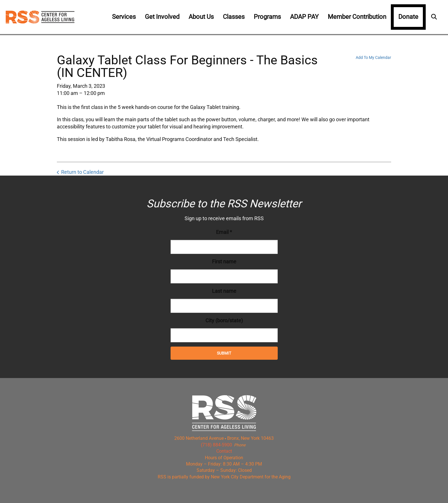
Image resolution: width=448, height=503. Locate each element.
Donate (408, 17)
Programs (267, 17)
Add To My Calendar (373, 57)
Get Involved (162, 17)
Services (124, 17)
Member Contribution (357, 17)
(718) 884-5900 (216, 445)
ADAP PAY (304, 17)
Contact (224, 451)
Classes (234, 17)
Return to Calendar (82, 172)
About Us (201, 17)
